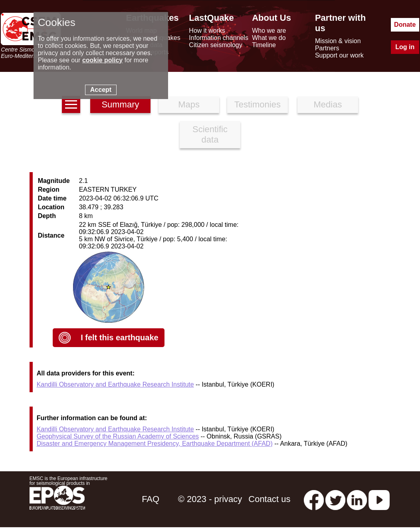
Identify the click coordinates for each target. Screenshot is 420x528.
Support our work (339, 55)
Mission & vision (338, 41)
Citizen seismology (215, 45)
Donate (405, 25)
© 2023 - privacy (210, 499)
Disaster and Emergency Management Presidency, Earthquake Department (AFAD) (155, 444)
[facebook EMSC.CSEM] (314, 499)
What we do (269, 38)
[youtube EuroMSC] (379, 499)
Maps (189, 104)
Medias (328, 104)
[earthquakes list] (71, 104)
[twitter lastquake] (335, 499)
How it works (207, 31)
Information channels (219, 38)
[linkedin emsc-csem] (357, 499)
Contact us (269, 499)
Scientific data (210, 134)
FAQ (151, 499)
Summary (120, 104)
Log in (405, 47)
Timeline (264, 45)
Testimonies (258, 104)
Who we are (269, 31)
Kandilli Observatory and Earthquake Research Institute (115, 384)
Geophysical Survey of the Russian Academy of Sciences (118, 436)
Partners (327, 48)
